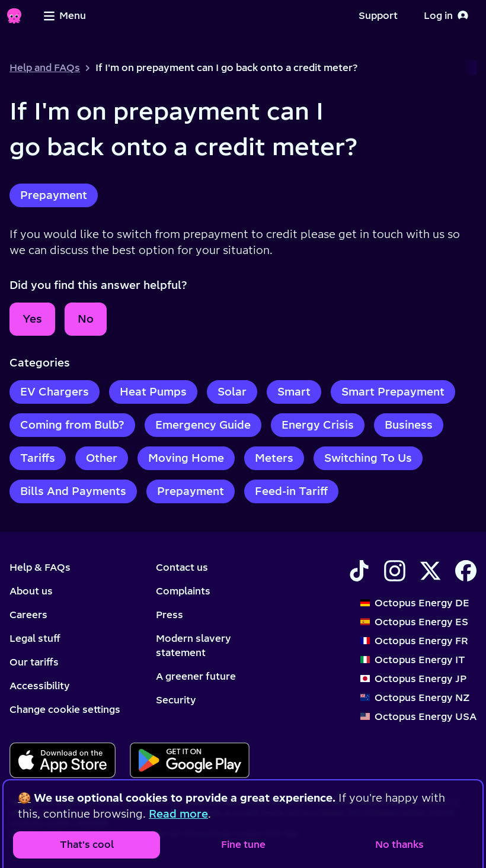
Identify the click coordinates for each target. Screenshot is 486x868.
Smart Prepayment (393, 392)
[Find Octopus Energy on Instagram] (395, 571)
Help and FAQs (45, 67)
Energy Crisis (318, 425)
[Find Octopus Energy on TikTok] (359, 571)
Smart (294, 392)
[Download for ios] (63, 760)
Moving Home (186, 458)
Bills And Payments (73, 491)
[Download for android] (189, 760)
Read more (178, 814)
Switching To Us (368, 458)
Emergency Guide (203, 425)
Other (102, 458)
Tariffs (38, 458)
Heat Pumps (153, 392)
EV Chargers (55, 392)
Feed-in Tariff (291, 491)
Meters (274, 458)
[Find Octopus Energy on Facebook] (466, 571)
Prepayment (54, 195)
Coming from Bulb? (72, 425)
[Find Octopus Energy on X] (430, 571)
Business (409, 425)
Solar (232, 392)
